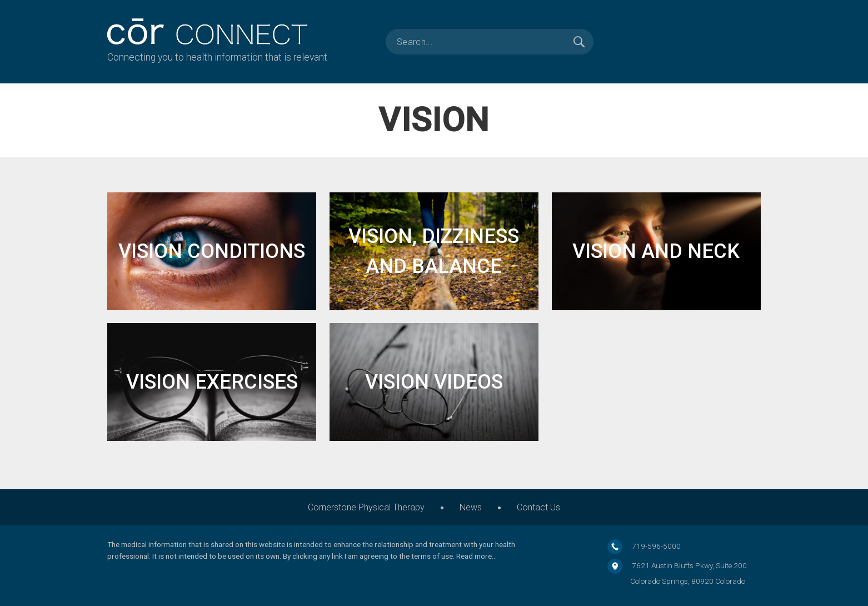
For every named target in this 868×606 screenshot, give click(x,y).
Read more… (477, 556)
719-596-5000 (656, 546)
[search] (490, 42)
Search (579, 42)
